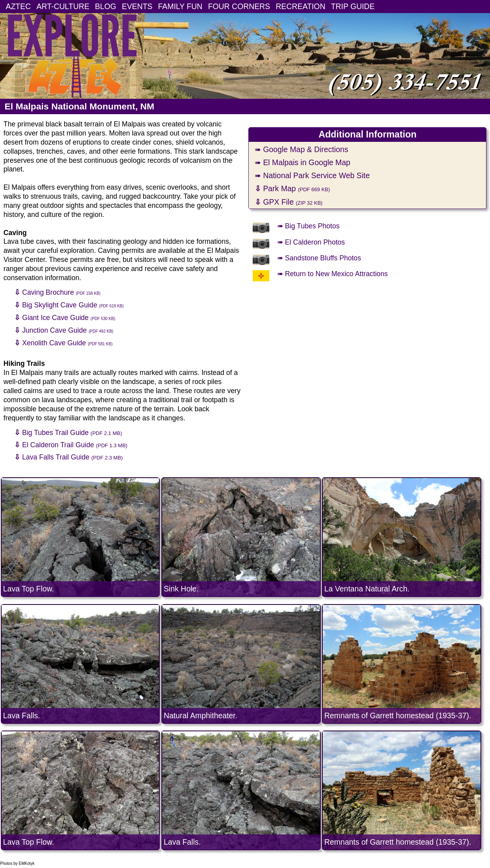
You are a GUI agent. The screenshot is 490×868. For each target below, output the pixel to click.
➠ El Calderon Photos (311, 242)
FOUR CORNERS (239, 6)
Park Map (292, 188)
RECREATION (301, 6)
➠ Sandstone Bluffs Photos (319, 258)
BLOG (106, 6)
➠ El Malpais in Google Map (303, 162)
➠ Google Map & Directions (302, 149)
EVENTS (137, 6)
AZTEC (18, 6)
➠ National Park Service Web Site (312, 175)
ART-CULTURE (63, 6)
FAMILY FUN (180, 6)
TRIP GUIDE (353, 6)
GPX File (289, 202)
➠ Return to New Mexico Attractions (333, 274)
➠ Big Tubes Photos (308, 226)
